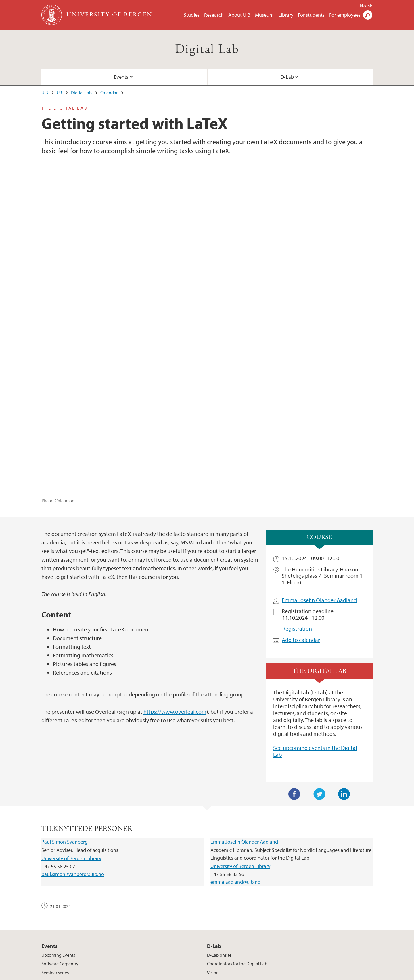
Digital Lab (207, 49)
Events (121, 77)
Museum (264, 15)
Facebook (294, 688)
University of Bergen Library (71, 752)
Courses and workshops (64, 875)
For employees (345, 15)
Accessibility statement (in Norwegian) (264, 975)
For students (311, 15)
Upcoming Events (58, 849)
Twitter (319, 688)
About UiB (239, 15)
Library (286, 15)
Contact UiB (124, 975)
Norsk (366, 6)
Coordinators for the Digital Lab (237, 857)
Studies (192, 15)
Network (215, 875)
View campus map (231, 928)
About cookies (209, 975)
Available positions (158, 975)
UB (59, 93)
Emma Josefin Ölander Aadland (319, 494)
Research (214, 15)
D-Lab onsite (219, 849)
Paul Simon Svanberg (65, 735)
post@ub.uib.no (56, 914)
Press (186, 975)
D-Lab (287, 77)
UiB (45, 93)
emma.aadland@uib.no (235, 776)
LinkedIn (344, 688)
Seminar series (55, 866)
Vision (213, 866)
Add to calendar (301, 533)
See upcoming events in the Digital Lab (315, 645)
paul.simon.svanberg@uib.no (73, 768)
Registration (297, 522)
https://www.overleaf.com (175, 605)
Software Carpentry (60, 857)
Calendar (109, 93)
